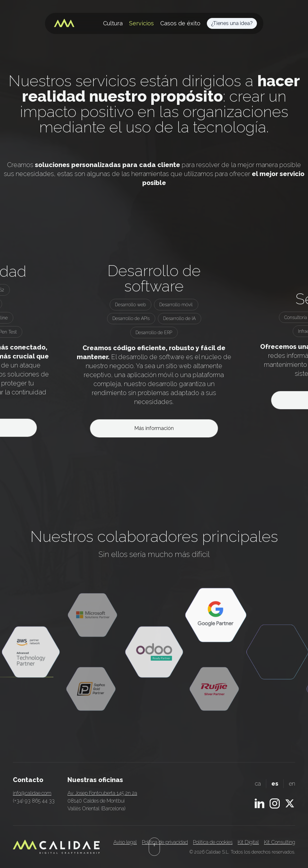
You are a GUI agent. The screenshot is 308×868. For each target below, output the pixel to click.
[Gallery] (154, 350)
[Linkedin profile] (260, 803)
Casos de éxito (180, 23)
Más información (154, 428)
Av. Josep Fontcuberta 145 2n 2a (102, 793)
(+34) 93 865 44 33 (34, 801)
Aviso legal (125, 842)
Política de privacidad (165, 842)
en (292, 784)
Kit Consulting (280, 842)
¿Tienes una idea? (232, 23)
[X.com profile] (290, 803)
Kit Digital (248, 842)
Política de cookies (213, 842)
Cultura (113, 23)
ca (258, 784)
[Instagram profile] (275, 804)
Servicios (141, 23)
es (275, 784)
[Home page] (64, 23)
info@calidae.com (32, 793)
